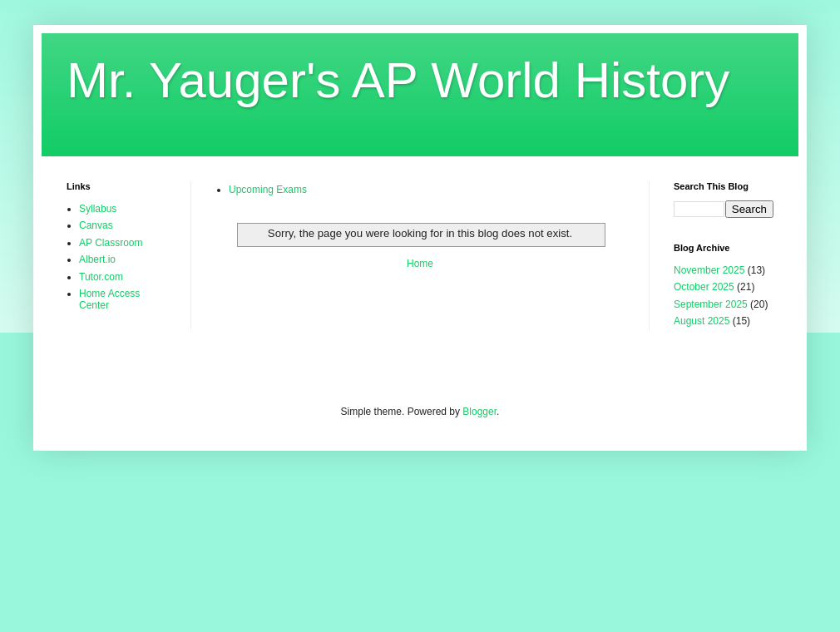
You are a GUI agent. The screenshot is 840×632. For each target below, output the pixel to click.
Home (420, 264)
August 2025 (702, 321)
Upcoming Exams (268, 190)
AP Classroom (111, 243)
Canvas (96, 225)
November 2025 (709, 270)
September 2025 (711, 304)
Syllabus (98, 209)
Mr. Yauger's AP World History (398, 80)
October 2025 (704, 287)
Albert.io (97, 259)
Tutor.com (101, 277)
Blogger (479, 412)
